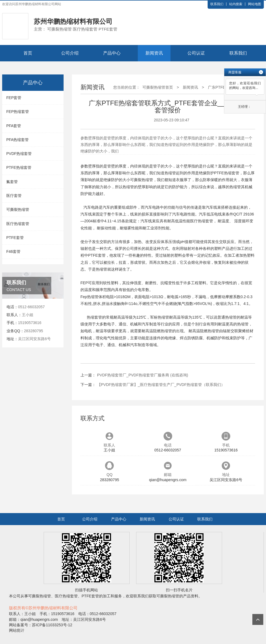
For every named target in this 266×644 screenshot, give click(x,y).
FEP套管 (14, 98)
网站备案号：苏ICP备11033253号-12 (41, 625)
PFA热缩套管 (17, 140)
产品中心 (112, 53)
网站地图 (255, 4)
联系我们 (217, 4)
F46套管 (13, 251)
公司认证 (196, 53)
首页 (28, 53)
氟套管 (12, 182)
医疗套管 (14, 196)
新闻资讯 (154, 53)
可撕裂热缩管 (18, 209)
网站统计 (17, 630)
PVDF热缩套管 (19, 154)
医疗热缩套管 (18, 224)
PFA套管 (14, 126)
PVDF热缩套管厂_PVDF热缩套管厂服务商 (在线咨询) (143, 375)
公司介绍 (70, 53)
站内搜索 (236, 4)
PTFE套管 (15, 238)
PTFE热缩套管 (19, 167)
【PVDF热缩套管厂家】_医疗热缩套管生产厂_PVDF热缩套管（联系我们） (161, 385)
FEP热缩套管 (18, 112)
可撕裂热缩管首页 (158, 87)
